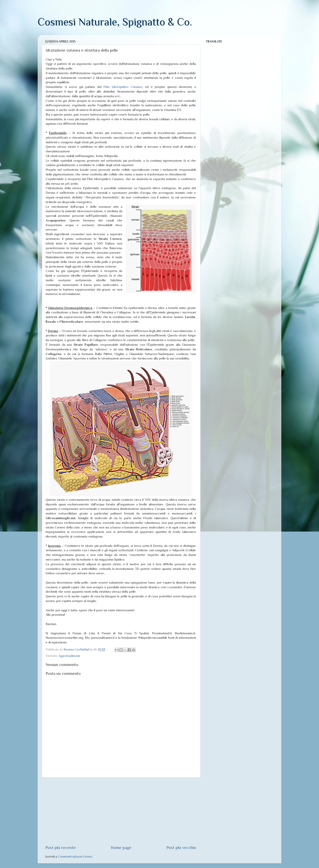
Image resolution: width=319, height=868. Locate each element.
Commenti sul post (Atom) (75, 857)
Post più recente (61, 848)
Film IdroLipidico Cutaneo (123, 87)
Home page (121, 848)
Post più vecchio (181, 848)
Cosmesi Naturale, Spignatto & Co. (115, 22)
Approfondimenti (69, 656)
